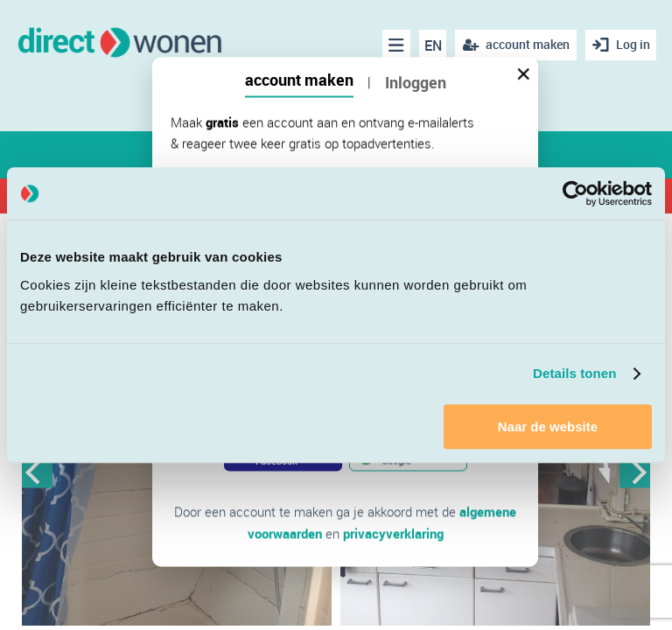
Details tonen (574, 373)
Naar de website (548, 427)
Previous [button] (37, 472)
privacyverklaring (393, 533)
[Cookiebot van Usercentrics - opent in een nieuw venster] (575, 193)
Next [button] (635, 472)
